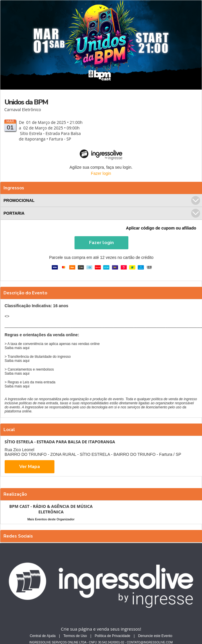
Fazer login (101, 173)
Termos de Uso (75, 636)
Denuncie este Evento (155, 636)
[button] (101, 243)
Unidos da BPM (26, 102)
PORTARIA (102, 213)
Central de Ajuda (43, 636)
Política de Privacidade (112, 636)
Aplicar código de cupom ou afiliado (161, 228)
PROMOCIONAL (102, 200)
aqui (26, 348)
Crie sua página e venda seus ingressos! (101, 629)
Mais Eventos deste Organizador (51, 519)
